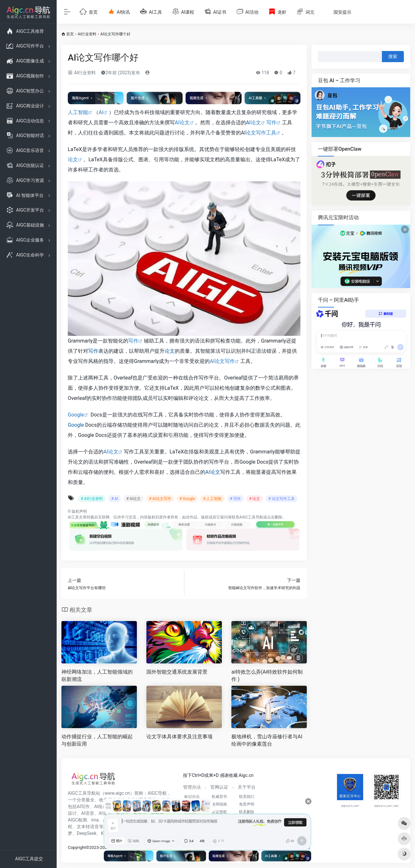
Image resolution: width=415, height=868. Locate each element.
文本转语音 (88, 827)
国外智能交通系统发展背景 (177, 672)
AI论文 (182, 123)
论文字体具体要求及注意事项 (179, 737)
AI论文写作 (222, 361)
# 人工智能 (212, 499)
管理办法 (192, 787)
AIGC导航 (157, 793)
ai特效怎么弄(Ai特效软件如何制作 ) (267, 676)
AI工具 (73, 517)
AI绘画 (101, 807)
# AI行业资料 (92, 499)
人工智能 (78, 112)
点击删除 (275, 517)
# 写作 (236, 499)
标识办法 (192, 797)
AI (101, 112)
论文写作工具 (261, 133)
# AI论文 (134, 499)
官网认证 (219, 787)
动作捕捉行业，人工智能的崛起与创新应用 (97, 740)
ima (95, 820)
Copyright (77, 847)
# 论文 (255, 499)
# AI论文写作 (160, 499)
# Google (187, 499)
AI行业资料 (87, 34)
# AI (114, 499)
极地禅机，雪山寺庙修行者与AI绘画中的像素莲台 (267, 740)
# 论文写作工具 (281, 499)
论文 (256, 123)
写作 (271, 123)
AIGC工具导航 (251, 517)
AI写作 (83, 807)
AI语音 (88, 813)
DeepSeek (87, 833)
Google (76, 415)
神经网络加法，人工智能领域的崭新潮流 (97, 676)
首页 (70, 34)
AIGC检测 (77, 820)
